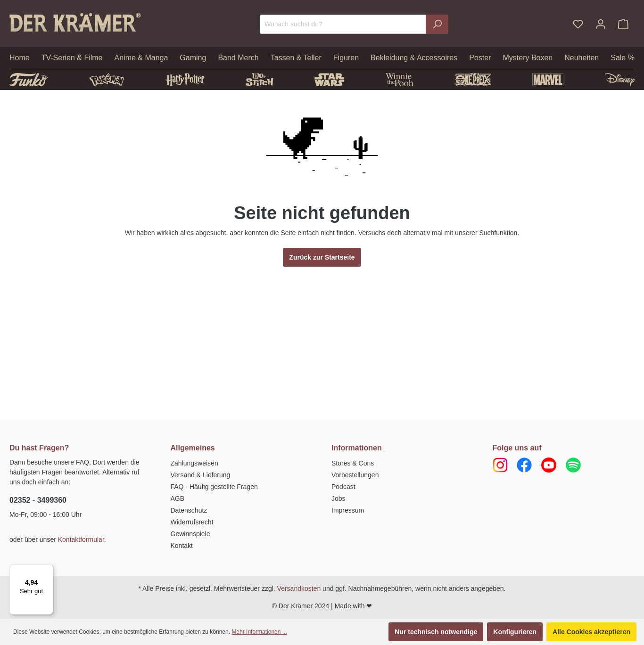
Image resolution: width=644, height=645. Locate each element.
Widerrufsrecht (192, 522)
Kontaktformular (81, 539)
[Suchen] (437, 24)
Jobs (339, 498)
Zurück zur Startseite (322, 257)
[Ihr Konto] (601, 24)
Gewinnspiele (190, 534)
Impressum (348, 510)
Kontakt (182, 546)
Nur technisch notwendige (436, 632)
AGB (178, 498)
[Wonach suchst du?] (343, 24)
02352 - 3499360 (38, 500)
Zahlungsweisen (194, 463)
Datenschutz (189, 510)
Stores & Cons (353, 463)
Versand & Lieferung (201, 475)
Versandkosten (299, 588)
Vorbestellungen (355, 475)
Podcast (343, 487)
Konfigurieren (515, 632)
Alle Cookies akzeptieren (591, 632)
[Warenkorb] (623, 24)
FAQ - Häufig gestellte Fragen (214, 487)
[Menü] (48, 570)
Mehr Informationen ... (259, 632)
